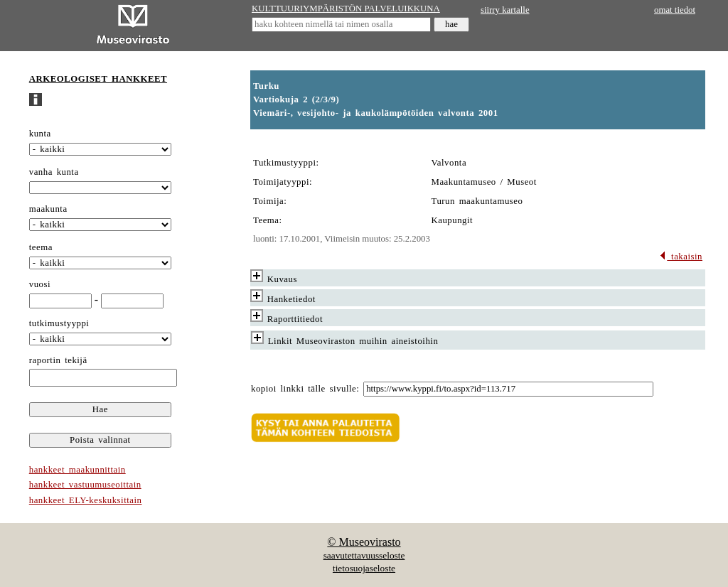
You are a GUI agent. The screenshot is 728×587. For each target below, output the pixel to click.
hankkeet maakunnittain (77, 470)
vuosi (40, 284)
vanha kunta (54, 172)
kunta (40, 134)
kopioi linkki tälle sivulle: (305, 389)
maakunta (48, 209)
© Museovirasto (364, 542)
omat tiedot (675, 10)
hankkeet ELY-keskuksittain (86, 500)
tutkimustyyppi (59, 323)
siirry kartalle (505, 10)
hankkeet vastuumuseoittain (85, 485)
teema (41, 247)
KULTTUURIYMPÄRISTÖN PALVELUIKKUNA (346, 9)
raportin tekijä (58, 360)
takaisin (681, 257)
